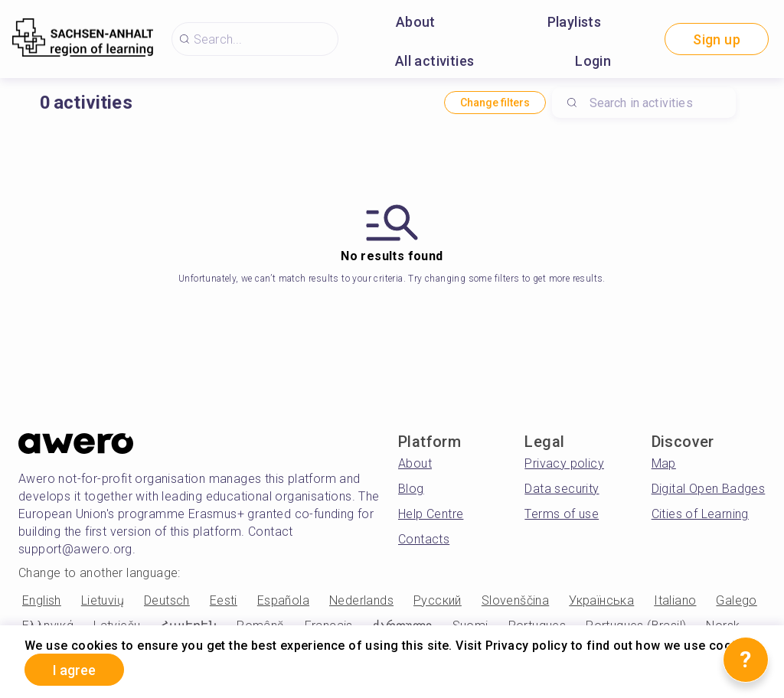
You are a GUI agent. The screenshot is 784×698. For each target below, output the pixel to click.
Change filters (495, 103)
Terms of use (562, 514)
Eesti (224, 600)
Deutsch (167, 600)
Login (593, 61)
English (42, 600)
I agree (74, 670)
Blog (411, 489)
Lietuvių (103, 600)
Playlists (575, 22)
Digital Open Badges (709, 489)
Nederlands (361, 600)
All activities (435, 61)
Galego (736, 600)
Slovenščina (515, 600)
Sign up (717, 39)
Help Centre (431, 514)
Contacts (424, 539)
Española (283, 600)
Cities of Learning (700, 514)
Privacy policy (564, 463)
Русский (438, 600)
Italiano (675, 600)
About (416, 22)
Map (664, 463)
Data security (562, 489)
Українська (601, 600)
